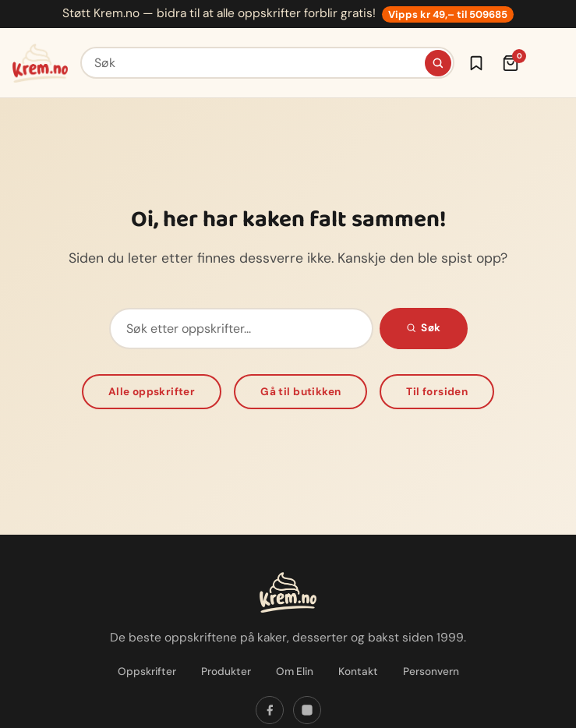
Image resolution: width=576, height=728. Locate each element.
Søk (423, 328)
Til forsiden (437, 392)
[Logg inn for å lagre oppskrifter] (476, 63)
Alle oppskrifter (152, 392)
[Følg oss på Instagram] (307, 710)
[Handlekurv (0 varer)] (511, 63)
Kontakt (358, 671)
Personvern (431, 671)
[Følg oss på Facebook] (270, 710)
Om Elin (295, 671)
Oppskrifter (147, 671)
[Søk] (438, 63)
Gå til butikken (300, 392)
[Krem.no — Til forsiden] (40, 63)
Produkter (226, 671)
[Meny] (548, 63)
